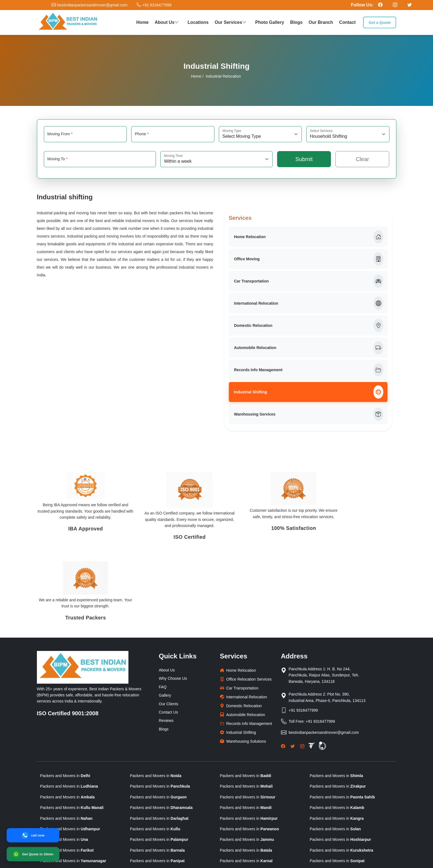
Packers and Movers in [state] (65, 696)
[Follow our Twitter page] (410, 5)
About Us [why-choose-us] (167, 590)
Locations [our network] (198, 22)
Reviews (166, 640)
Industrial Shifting (309, 392)
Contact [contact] (348, 22)
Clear (362, 159)
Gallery (165, 615)
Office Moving (309, 259)
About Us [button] (168, 22)
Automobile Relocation (309, 348)
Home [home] (142, 22)
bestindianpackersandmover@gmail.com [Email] (324, 652)
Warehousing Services (309, 414)
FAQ (163, 607)
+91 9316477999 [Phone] (303, 630)
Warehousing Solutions (243, 661)
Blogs (164, 649)
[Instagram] (302, 666)
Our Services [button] (231, 22)
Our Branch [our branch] (321, 22)
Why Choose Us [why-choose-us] (173, 598)
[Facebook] (283, 666)
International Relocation (309, 303)
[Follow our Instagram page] (395, 5)
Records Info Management (309, 370)
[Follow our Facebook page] (380, 5)
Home (196, 76)
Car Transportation (309, 281)
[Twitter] (293, 666)
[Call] (33, 835)
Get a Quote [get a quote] (380, 22)
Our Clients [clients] (169, 623)
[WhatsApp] (33, 854)
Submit (304, 159)
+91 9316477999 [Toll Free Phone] (320, 641)
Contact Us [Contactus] (169, 632)
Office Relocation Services (246, 599)
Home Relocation (309, 237)
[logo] (68, 22)
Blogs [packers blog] (296, 22)
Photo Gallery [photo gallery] (270, 22)
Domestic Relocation (309, 325)
